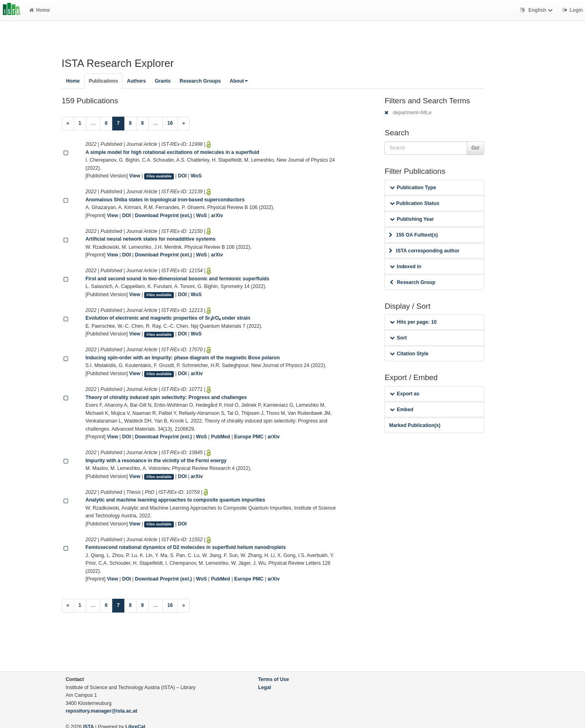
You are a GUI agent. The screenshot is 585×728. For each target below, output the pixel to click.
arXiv (217, 216)
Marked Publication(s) (415, 425)
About (239, 81)
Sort (398, 338)
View (135, 176)
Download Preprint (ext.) (163, 216)
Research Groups (200, 81)
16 (170, 123)
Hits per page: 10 (413, 322)
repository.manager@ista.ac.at (101, 711)
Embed (401, 410)
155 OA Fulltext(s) (413, 235)
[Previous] (68, 124)
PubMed (221, 437)
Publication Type (413, 188)
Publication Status (414, 203)
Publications (103, 81)
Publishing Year (412, 219)
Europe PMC (249, 437)
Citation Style (409, 354)
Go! (476, 148)
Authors (136, 81)
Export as (405, 394)
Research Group (412, 282)
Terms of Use (273, 679)
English (537, 10)
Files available (159, 176)
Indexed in (405, 267)
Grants (163, 81)
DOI (182, 176)
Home (39, 10)
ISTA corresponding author (424, 251)
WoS (196, 176)
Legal (265, 687)
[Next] (184, 124)
